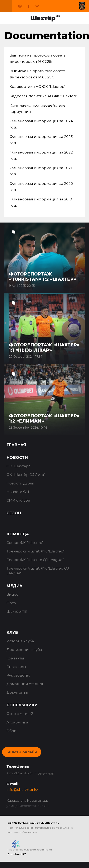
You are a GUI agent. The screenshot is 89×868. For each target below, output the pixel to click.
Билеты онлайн (22, 752)
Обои (11, 731)
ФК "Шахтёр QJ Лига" (26, 475)
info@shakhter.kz (22, 790)
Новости (17, 458)
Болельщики (22, 705)
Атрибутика (17, 722)
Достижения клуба (24, 650)
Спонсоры (16, 667)
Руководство (18, 675)
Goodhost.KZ (17, 854)
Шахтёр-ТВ (17, 611)
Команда (18, 534)
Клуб (12, 633)
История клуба (20, 641)
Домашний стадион (25, 684)
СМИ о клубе (18, 500)
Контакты (15, 658)
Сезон (14, 513)
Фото (11, 603)
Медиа (14, 586)
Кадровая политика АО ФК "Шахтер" (43, 96)
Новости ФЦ (18, 492)
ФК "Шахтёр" (18, 466)
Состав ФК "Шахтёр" (25, 543)
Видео (13, 594)
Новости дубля (20, 483)
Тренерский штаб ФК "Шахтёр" (36, 551)
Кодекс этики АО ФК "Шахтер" (38, 87)
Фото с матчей (20, 714)
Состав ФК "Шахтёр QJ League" (35, 560)
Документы (17, 692)
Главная (16, 445)
